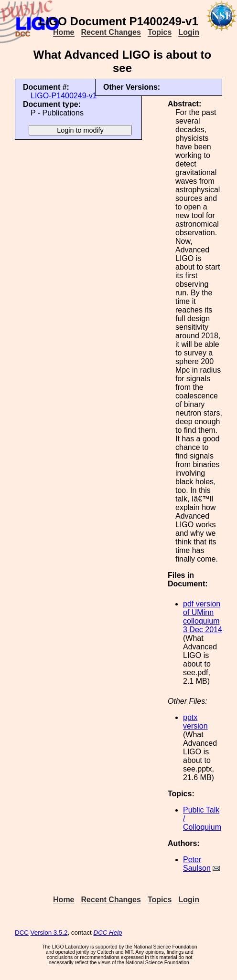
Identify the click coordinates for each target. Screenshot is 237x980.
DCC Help (108, 933)
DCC (22, 933)
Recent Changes (111, 32)
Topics (160, 32)
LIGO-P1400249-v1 (64, 96)
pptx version (195, 722)
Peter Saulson (197, 864)
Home (64, 32)
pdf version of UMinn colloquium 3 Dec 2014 (203, 617)
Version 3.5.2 (49, 933)
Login (189, 32)
